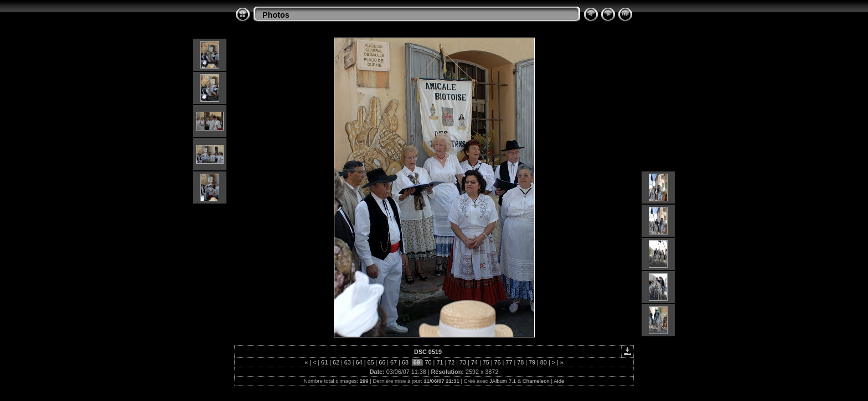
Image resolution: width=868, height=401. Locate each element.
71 (440, 362)
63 (348, 362)
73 (463, 362)
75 (486, 362)
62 (336, 362)
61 (324, 362)
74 (474, 362)
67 (394, 362)
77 (509, 362)
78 (520, 362)
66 (382, 362)
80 (544, 362)
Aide (559, 381)
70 (428, 362)
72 (451, 362)
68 (405, 362)
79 (532, 362)
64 (359, 362)
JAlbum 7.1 (503, 381)
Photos (276, 15)
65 (370, 362)
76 (498, 362)
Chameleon (536, 381)
